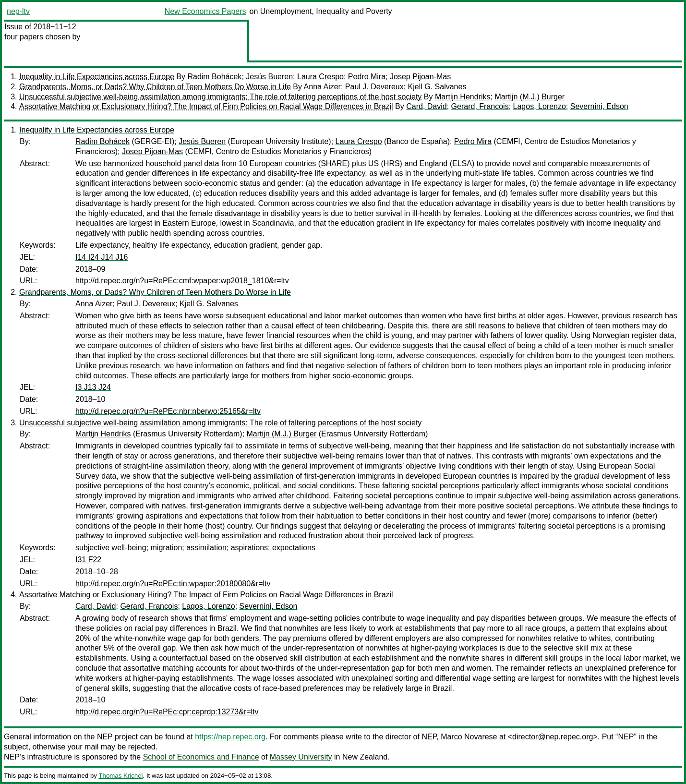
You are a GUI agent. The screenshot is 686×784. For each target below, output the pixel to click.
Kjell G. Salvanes (437, 87)
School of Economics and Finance (201, 757)
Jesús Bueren (269, 77)
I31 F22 (88, 560)
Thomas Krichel (120, 776)
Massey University (301, 757)
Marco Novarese (469, 737)
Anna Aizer (322, 87)
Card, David (426, 106)
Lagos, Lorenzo (540, 106)
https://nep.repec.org (230, 737)
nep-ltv (18, 11)
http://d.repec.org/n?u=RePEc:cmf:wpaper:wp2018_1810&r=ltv (182, 281)
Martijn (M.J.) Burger (530, 97)
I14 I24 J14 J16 (102, 257)
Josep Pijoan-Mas (420, 77)
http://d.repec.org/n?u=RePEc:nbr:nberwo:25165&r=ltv (168, 411)
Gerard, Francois (480, 106)
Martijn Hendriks (463, 97)
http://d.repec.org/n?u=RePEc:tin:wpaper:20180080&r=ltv (173, 584)
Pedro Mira (367, 77)
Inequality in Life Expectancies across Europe (97, 77)
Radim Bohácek (214, 77)
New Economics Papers (205, 11)
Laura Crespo (320, 77)
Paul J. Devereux (374, 87)
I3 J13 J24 (93, 387)
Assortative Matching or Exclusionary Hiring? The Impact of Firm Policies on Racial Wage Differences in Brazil (206, 106)
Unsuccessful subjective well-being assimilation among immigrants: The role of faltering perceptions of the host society (220, 97)
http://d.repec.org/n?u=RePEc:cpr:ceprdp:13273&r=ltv (167, 712)
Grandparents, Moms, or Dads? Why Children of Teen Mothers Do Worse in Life (155, 87)
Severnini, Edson (599, 106)
